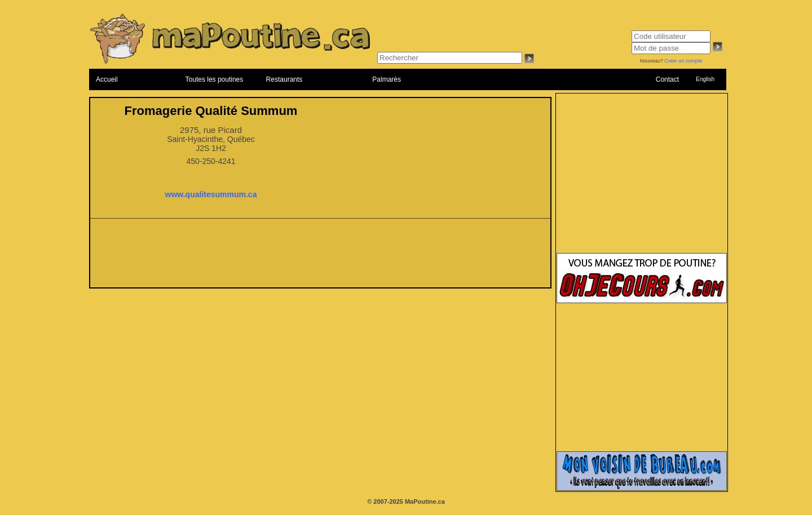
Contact (667, 79)
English (705, 79)
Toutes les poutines (215, 79)
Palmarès (387, 79)
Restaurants (284, 79)
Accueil (107, 79)
